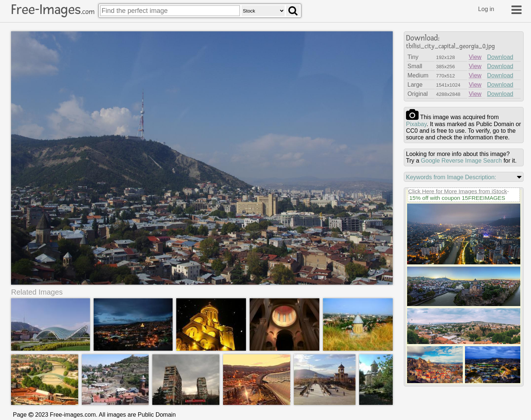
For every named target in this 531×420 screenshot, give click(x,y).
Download (500, 57)
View (475, 57)
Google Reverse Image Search (461, 161)
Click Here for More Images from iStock (458, 191)
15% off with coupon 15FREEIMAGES (457, 198)
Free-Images (53, 10)
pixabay (416, 124)
